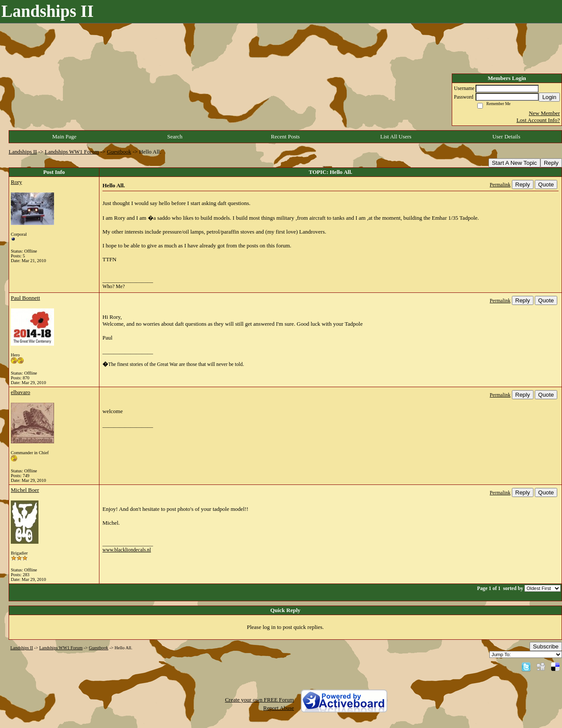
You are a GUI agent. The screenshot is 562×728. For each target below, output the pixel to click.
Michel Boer (25, 490)
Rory (16, 182)
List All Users (396, 136)
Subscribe (546, 646)
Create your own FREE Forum (259, 700)
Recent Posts (286, 136)
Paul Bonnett (26, 298)
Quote (546, 184)
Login (549, 97)
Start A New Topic (514, 163)
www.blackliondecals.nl (127, 550)
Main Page (64, 136)
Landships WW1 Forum (72, 152)
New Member (544, 113)
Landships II (23, 152)
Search (175, 136)
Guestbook (119, 152)
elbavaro (21, 392)
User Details (506, 136)
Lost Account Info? (538, 120)
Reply (551, 163)
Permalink (500, 185)
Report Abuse (279, 708)
